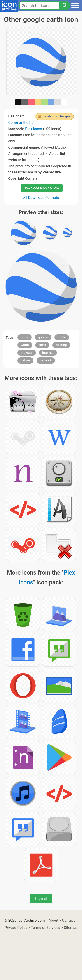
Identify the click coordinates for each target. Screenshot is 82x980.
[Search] (65, 5)
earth (42, 345)
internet (48, 353)
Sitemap (71, 928)
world (25, 345)
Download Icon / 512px (42, 188)
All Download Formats (41, 198)
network (46, 360)
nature (25, 360)
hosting (61, 345)
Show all (41, 899)
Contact (68, 920)
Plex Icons (34, 129)
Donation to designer (57, 116)
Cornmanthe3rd (21, 122)
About (53, 920)
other (25, 337)
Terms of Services (45, 928)
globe (62, 337)
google (43, 337)
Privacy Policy (16, 928)
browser (27, 353)
